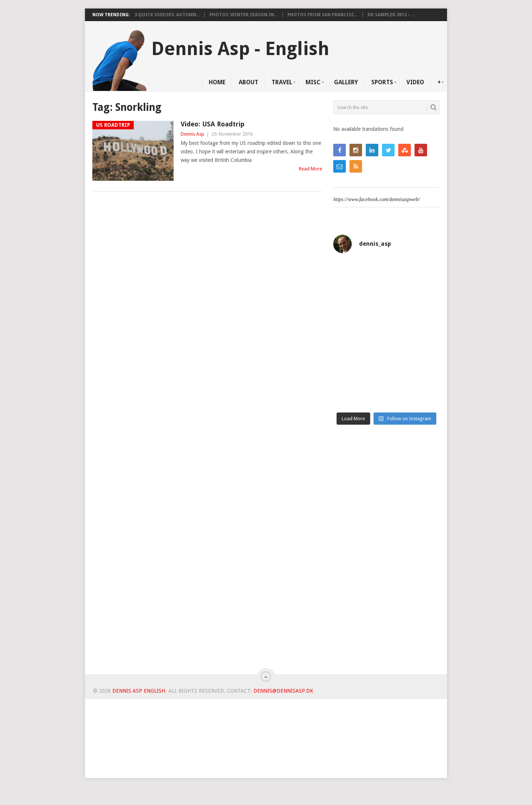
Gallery (346, 82)
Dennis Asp (192, 134)
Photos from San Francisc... (323, 15)
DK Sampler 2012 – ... (391, 15)
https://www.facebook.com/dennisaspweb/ (376, 199)
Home (217, 82)
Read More (311, 169)
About (248, 82)
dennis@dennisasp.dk (283, 691)
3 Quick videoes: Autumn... (167, 15)
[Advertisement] (386, 553)
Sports (382, 82)
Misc (313, 82)
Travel (282, 82)
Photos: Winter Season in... (243, 15)
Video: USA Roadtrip (213, 124)
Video (415, 82)
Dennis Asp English (139, 691)
